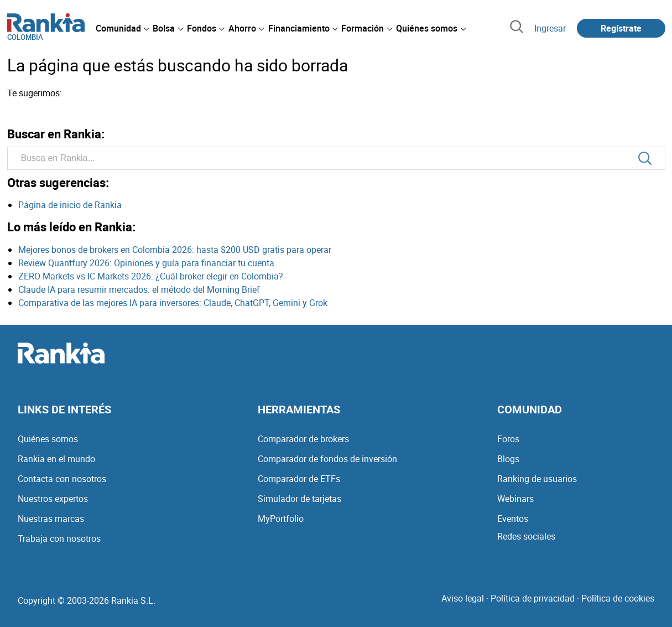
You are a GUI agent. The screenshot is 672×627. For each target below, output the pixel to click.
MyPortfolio (281, 519)
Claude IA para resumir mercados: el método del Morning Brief (139, 289)
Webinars (515, 499)
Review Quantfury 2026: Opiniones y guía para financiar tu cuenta (146, 263)
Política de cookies (618, 598)
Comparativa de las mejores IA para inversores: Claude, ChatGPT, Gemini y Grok (173, 303)
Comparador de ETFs (299, 479)
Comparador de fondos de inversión (327, 459)
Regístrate (621, 28)
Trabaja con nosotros (59, 538)
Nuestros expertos (53, 499)
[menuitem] (122, 28)
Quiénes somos (48, 439)
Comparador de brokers (303, 439)
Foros (508, 439)
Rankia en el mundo (56, 459)
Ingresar (550, 28)
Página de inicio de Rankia (70, 205)
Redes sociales (526, 536)
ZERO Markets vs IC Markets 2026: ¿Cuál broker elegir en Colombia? (151, 276)
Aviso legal (463, 598)
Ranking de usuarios (537, 479)
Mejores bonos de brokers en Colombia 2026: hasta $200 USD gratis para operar (175, 250)
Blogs (508, 459)
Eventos (513, 519)
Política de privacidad (533, 598)
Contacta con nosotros (62, 479)
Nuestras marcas (51, 519)
